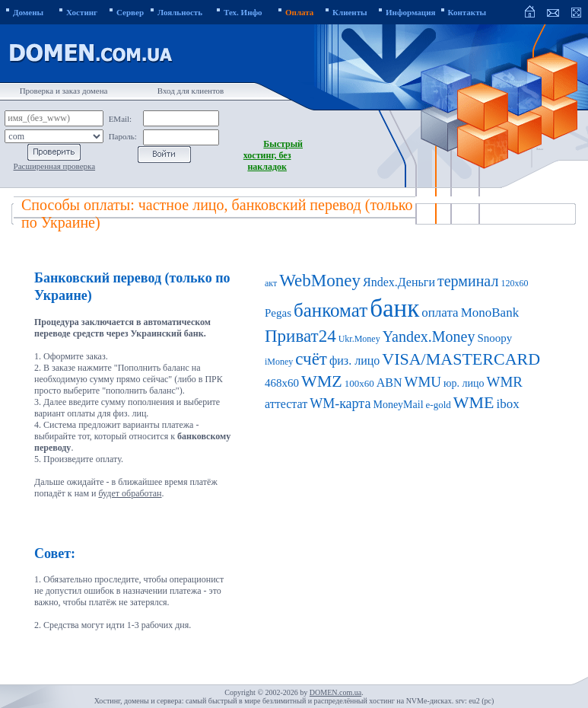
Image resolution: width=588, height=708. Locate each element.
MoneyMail (398, 405)
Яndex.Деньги (399, 282)
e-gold (439, 405)
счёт (311, 359)
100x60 (359, 383)
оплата (440, 313)
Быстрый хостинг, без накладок (273, 155)
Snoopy (495, 338)
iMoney (279, 362)
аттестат (286, 404)
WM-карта (340, 403)
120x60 (514, 283)
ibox (508, 404)
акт (271, 283)
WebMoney (320, 281)
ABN (389, 383)
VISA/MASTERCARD (461, 359)
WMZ (322, 381)
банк (394, 308)
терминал (468, 281)
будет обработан (130, 493)
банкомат (331, 310)
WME (474, 402)
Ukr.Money (359, 339)
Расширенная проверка (55, 166)
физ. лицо (354, 360)
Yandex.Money (429, 336)
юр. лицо (464, 383)
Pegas (278, 313)
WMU (423, 382)
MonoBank (490, 313)
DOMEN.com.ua (335, 692)
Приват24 (300, 336)
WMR (505, 382)
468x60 (282, 383)
